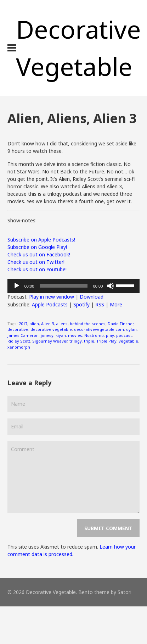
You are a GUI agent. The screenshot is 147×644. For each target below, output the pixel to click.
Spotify (81, 304)
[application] (74, 286)
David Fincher (121, 324)
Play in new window (52, 297)
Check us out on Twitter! (36, 262)
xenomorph (19, 347)
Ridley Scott (19, 341)
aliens (62, 324)
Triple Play (106, 341)
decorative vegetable (51, 329)
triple (89, 341)
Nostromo (94, 335)
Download (92, 297)
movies (75, 335)
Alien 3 (47, 324)
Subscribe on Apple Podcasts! (41, 240)
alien (34, 324)
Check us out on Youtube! (37, 269)
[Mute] (111, 286)
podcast (124, 335)
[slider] (63, 286)
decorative (18, 329)
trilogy (76, 341)
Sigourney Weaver (50, 341)
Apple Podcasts (50, 304)
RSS (100, 304)
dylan (131, 329)
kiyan (61, 335)
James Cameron (23, 335)
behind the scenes (88, 324)
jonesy (47, 335)
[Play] (17, 286)
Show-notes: (22, 220)
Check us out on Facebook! (39, 254)
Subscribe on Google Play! (37, 247)
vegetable (128, 341)
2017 (23, 324)
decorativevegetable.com (99, 329)
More (116, 304)
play (110, 335)
